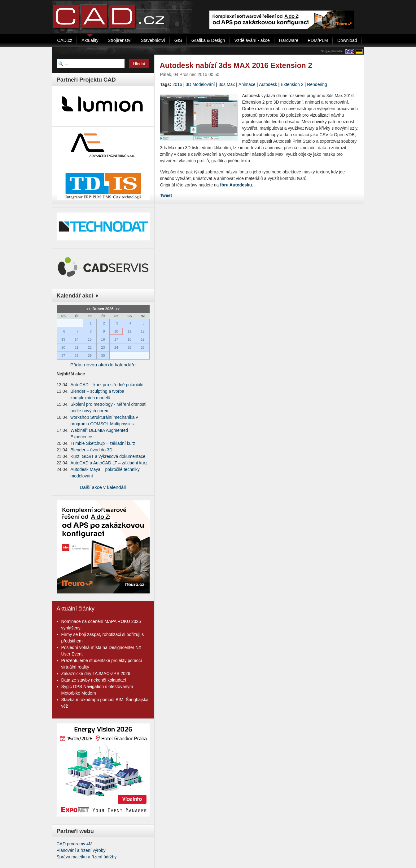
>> (117, 309)
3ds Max (227, 84)
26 (142, 347)
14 (77, 339)
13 (63, 339)
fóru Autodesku (236, 185)
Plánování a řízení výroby (81, 850)
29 (90, 356)
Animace (247, 84)
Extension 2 (292, 84)
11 (129, 331)
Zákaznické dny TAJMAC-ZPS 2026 (96, 673)
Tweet (166, 195)
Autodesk (268, 84)
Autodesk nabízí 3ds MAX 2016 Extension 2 (236, 65)
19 (142, 339)
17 (116, 339)
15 (90, 339)
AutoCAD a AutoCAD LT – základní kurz (109, 463)
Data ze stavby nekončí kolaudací (94, 680)
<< (89, 309)
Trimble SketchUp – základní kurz (103, 443)
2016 (177, 84)
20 (63, 347)
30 (103, 356)
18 (129, 339)
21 (77, 347)
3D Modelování (200, 84)
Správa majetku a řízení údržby (87, 857)
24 (116, 347)
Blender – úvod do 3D (92, 450)
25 (129, 347)
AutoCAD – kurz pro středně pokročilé (107, 385)
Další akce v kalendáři (103, 487)
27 (63, 356)
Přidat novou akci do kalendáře (103, 365)
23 (103, 347)
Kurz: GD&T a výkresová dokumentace (108, 456)
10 (116, 331)
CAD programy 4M (75, 844)
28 (77, 356)
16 (103, 339)
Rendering (317, 84)
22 (90, 347)
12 (142, 331)
